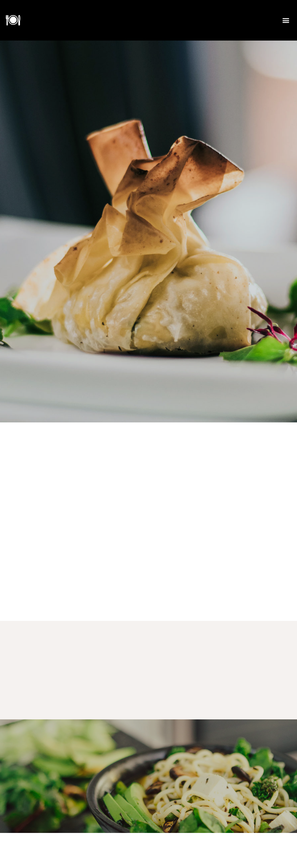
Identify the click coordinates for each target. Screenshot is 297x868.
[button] (286, 20)
